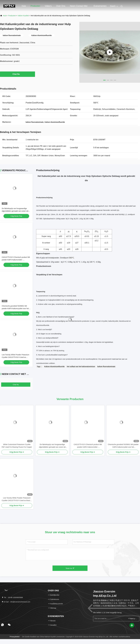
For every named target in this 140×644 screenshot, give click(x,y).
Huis (24, 6)
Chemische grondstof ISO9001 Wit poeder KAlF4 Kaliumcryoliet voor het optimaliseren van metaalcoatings (15, 309)
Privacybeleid (15, 637)
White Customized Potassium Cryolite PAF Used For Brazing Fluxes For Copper (17, 446)
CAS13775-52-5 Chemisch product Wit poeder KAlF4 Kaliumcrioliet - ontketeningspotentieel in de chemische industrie (88, 446)
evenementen (100, 6)
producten (12, 16)
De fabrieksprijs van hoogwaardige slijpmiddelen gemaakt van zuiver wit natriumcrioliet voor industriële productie (16, 211)
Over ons (61, 6)
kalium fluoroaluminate (106, 367)
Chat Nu (17, 74)
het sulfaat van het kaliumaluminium (81, 367)
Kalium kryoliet (23, 16)
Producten (35, 6)
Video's (48, 6)
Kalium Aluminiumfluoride (54, 367)
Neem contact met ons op (79, 7)
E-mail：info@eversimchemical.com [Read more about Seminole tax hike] (16, 602)
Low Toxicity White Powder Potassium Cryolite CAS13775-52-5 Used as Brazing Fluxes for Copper (16, 357)
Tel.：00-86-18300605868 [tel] (12, 597)
